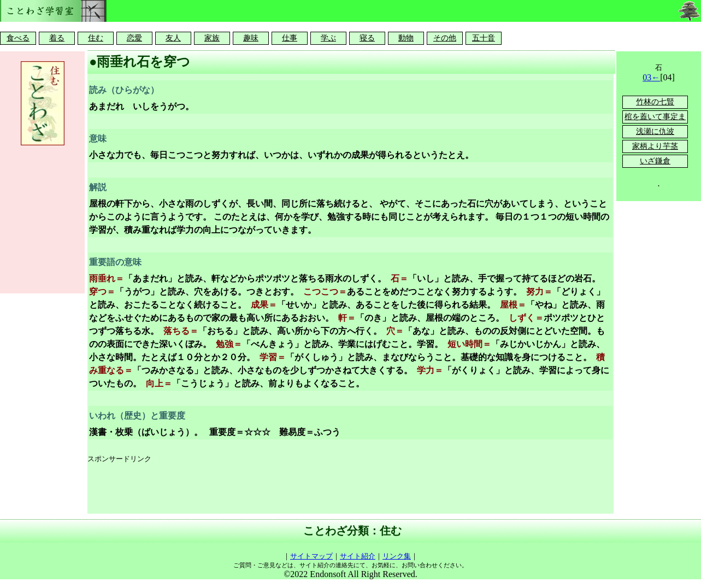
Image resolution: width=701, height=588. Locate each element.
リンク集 (397, 556)
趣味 (251, 38)
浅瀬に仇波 (655, 131)
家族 (212, 38)
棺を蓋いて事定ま (655, 117)
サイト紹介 (358, 556)
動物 (406, 38)
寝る (367, 38)
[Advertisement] (286, 489)
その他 (445, 38)
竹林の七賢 (655, 102)
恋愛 (134, 38)
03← (651, 77)
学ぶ (328, 38)
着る (57, 38)
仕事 (290, 38)
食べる (18, 38)
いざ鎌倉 (655, 161)
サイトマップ (311, 556)
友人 (173, 38)
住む (96, 38)
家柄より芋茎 (655, 146)
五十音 (484, 38)
